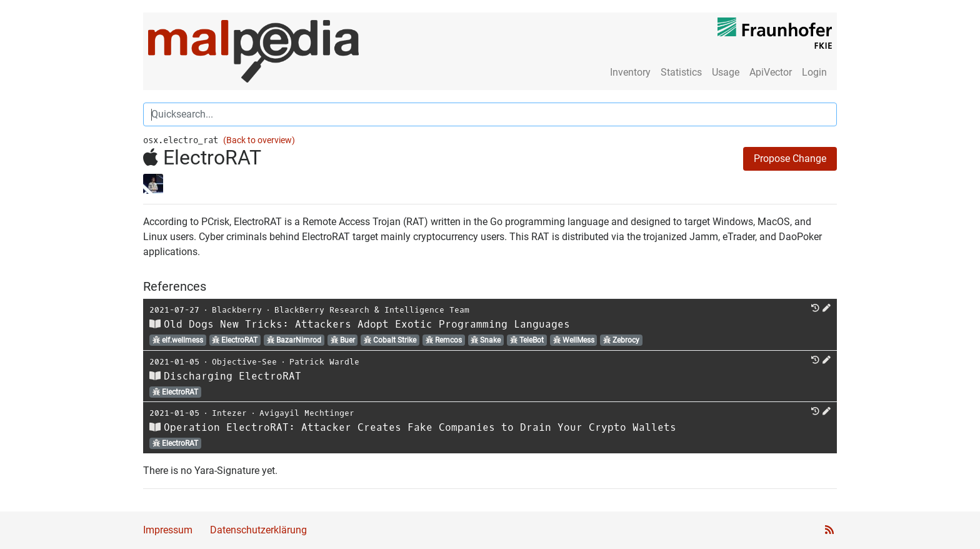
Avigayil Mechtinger (307, 413)
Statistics (681, 72)
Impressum (168, 530)
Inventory (630, 72)
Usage (726, 72)
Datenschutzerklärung (258, 530)
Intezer (229, 413)
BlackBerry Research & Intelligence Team (372, 310)
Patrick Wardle (324, 362)
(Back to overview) (259, 140)
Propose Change (790, 159)
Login (814, 72)
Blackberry (237, 310)
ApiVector (771, 72)
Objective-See (244, 362)
